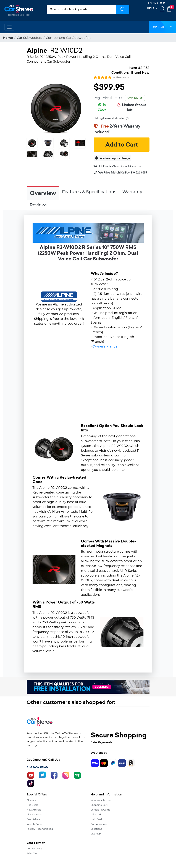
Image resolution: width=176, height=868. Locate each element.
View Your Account (102, 800)
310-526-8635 (157, 3)
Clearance (32, 800)
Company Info (99, 824)
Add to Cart (122, 145)
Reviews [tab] (39, 205)
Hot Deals (32, 805)
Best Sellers (33, 819)
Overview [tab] (43, 193)
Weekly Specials (36, 824)
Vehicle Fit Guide (101, 810)
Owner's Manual (106, 346)
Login (162, 9)
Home (8, 38)
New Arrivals (34, 810)
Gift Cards (96, 814)
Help (151, 8)
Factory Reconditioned (40, 829)
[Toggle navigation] (9, 27)
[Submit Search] (123, 9)
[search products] (81, 9)
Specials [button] (163, 27)
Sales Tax (32, 853)
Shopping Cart (99, 805)
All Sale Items (34, 814)
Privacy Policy (35, 848)
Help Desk (97, 819)
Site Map (96, 834)
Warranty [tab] (132, 192)
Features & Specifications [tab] (89, 192)
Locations (96, 829)
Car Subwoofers (29, 38)
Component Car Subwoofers (69, 38)
